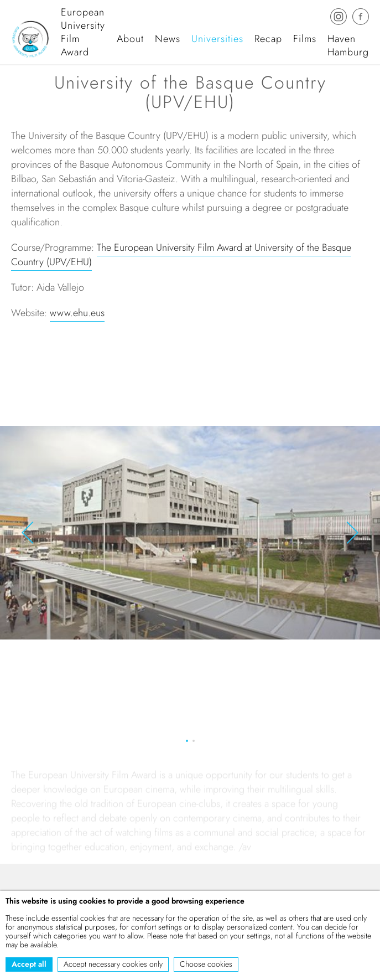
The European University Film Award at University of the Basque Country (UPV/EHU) (181, 256)
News (168, 39)
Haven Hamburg (348, 45)
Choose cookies (206, 964)
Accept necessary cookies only (113, 964)
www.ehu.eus (77, 314)
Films (305, 39)
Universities (217, 39)
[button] (28, 534)
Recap (268, 39)
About (130, 39)
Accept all (29, 964)
